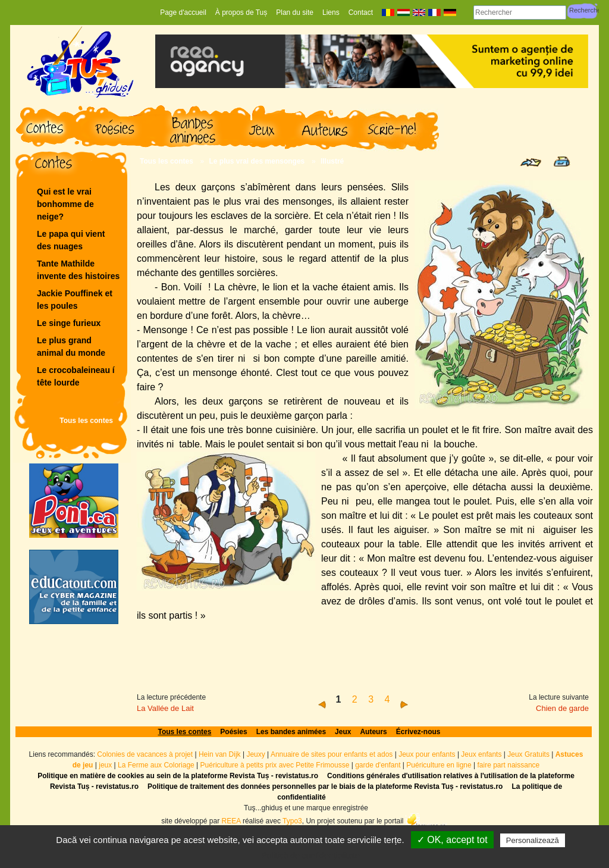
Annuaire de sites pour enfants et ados (332, 754)
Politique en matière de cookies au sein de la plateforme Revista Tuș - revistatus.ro (178, 776)
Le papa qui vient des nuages (71, 240)
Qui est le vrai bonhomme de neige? (65, 204)
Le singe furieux (69, 323)
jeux (105, 765)
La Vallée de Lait (165, 708)
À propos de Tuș (241, 12)
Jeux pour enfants (427, 754)
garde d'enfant (378, 765)
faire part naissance (509, 765)
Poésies (233, 732)
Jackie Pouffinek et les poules (75, 300)
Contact (361, 12)
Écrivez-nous (418, 732)
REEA (231, 820)
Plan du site (295, 12)
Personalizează (533, 840)
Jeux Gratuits (528, 754)
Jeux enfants (481, 754)
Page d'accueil (183, 12)
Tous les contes (86, 421)
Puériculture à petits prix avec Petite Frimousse (275, 765)
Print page (562, 162)
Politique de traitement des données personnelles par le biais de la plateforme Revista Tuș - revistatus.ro (325, 786)
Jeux (343, 732)
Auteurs (373, 732)
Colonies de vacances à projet (145, 754)
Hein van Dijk (220, 754)
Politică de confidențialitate (310, 856)
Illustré (332, 161)
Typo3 (292, 820)
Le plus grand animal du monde (71, 347)
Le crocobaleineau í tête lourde (77, 376)
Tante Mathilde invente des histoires (78, 270)
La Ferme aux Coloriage (156, 765)
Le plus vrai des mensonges (257, 161)
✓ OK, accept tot (452, 840)
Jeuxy (255, 754)
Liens (331, 12)
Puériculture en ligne (439, 765)
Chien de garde (562, 708)
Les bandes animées (291, 732)
